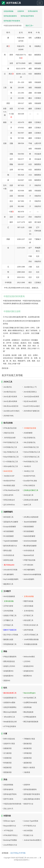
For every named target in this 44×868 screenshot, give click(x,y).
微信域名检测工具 (10, 693)
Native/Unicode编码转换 (32, 574)
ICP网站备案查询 (30, 717)
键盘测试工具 (8, 584)
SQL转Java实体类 (30, 401)
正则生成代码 (8, 495)
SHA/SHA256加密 (30, 541)
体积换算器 (28, 748)
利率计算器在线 (9, 739)
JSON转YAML (9, 416)
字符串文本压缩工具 (31, 625)
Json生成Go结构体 (10, 401)
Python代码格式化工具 (32, 452)
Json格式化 (8, 387)
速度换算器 (28, 763)
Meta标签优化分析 (10, 722)
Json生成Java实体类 (31, 397)
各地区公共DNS (9, 666)
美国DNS (7, 681)
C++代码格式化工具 (11, 462)
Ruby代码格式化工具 (11, 457)
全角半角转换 (28, 630)
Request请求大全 (10, 826)
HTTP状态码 (8, 831)
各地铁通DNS (8, 676)
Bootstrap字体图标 (10, 840)
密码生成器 (7, 550)
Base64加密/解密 (30, 522)
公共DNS (27, 661)
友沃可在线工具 (11, 3)
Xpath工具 (27, 505)
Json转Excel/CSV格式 (11, 411)
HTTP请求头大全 (30, 826)
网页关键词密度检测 (31, 722)
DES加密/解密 (29, 531)
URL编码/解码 (9, 574)
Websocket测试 (29, 657)
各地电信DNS (28, 666)
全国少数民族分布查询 (32, 799)
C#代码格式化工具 (10, 447)
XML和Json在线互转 (11, 406)
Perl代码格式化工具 (31, 462)
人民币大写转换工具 (31, 635)
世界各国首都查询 (10, 16)
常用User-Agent (9, 821)
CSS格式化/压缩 (30, 428)
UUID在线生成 (29, 550)
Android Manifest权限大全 (33, 840)
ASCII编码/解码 (29, 570)
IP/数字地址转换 (29, 560)
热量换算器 (7, 748)
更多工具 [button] (29, 26)
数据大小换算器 (29, 767)
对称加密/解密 (29, 527)
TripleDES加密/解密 (11, 541)
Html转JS (27, 466)
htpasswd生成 (29, 555)
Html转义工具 (29, 471)
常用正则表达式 (9, 500)
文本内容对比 (29, 611)
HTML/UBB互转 (29, 485)
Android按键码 (29, 579)
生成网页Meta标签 (30, 702)
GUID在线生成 (9, 555)
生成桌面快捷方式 (10, 698)
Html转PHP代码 (29, 476)
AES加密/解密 (9, 531)
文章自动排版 (29, 596)
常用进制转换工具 (10, 644)
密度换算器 (7, 772)
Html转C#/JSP (9, 476)
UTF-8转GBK (28, 565)
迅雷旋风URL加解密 (11, 522)
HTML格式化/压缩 (10, 428)
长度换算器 (7, 758)
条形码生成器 (8, 560)
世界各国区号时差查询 (12, 21)
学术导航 (22, 853)
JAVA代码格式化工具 (31, 447)
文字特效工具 (8, 625)
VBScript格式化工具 (11, 466)
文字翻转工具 (8, 620)
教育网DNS (28, 676)
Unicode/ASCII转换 (10, 570)
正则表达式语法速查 (31, 500)
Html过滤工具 (28, 495)
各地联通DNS (8, 671)
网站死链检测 (28, 712)
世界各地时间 (33, 11)
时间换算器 (7, 763)
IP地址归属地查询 (10, 657)
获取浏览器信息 (9, 661)
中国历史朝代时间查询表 (13, 26)
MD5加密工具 (8, 517)
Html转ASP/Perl (9, 481)
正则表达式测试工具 (31, 490)
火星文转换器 (28, 606)
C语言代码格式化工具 (31, 457)
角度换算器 (7, 767)
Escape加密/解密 (10, 527)
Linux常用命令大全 (10, 845)
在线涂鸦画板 (9, 11)
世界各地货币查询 (27, 16)
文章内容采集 (9, 601)
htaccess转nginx (29, 693)
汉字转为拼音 (8, 606)
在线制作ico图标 (9, 702)
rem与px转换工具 (30, 698)
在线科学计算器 (9, 744)
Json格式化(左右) (10, 392)
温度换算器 (28, 758)
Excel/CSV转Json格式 (32, 406)
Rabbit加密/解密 (29, 536)
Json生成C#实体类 (10, 397)
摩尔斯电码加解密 (30, 546)
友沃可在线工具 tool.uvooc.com (26, 858)
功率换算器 (28, 753)
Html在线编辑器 (9, 596)
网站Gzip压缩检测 (10, 712)
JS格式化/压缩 (9, 433)
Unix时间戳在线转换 (31, 639)
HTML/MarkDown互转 (11, 490)
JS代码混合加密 (9, 438)
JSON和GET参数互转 (31, 411)
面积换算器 (28, 744)
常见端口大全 (28, 835)
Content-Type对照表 (31, 821)
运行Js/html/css (9, 505)
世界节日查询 (8, 799)
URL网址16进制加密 (31, 517)
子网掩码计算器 (29, 739)
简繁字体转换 (28, 601)
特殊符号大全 (28, 804)
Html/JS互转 (8, 471)
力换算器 (27, 772)
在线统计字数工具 (10, 616)
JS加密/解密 (28, 433)
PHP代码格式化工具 (11, 442)
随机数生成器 (8, 639)
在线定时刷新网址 (10, 707)
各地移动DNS (28, 671)
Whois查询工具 (9, 717)
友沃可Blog (14, 853)
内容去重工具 (28, 620)
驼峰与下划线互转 (10, 630)
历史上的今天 (8, 809)
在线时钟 (21, 11)
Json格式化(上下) (30, 387)
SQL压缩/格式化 (29, 438)
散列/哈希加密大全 (10, 546)
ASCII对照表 (28, 831)
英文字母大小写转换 (11, 635)
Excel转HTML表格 (30, 481)
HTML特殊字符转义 (11, 835)
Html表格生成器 (9, 485)
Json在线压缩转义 (30, 392)
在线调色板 (28, 707)
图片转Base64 (9, 565)
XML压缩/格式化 (29, 442)
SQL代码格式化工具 (11, 452)
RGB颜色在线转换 (30, 644)
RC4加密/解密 (9, 536)
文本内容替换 (8, 611)
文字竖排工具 (28, 616)
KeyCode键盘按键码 (11, 579)
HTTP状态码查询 (10, 726)
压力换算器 (7, 753)
